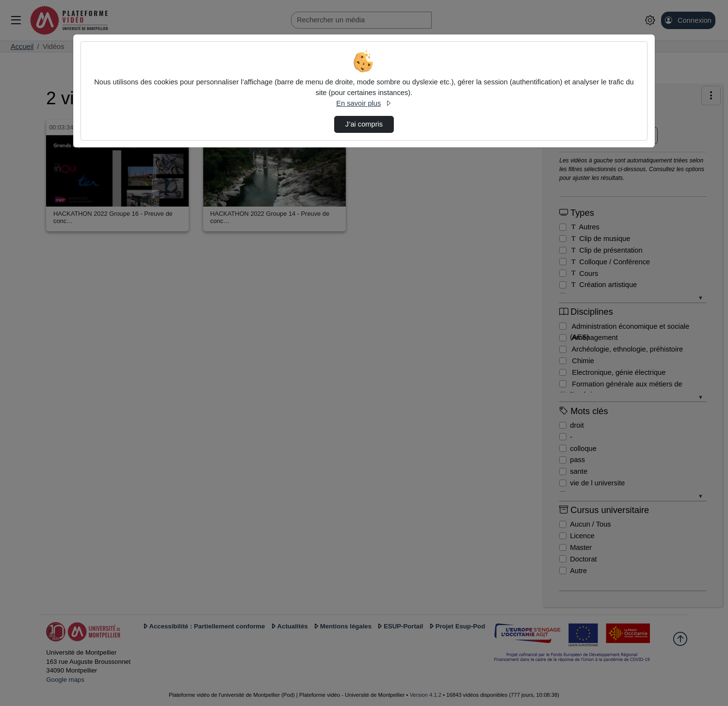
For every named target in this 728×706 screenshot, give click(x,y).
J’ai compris (364, 124)
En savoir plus (364, 103)
